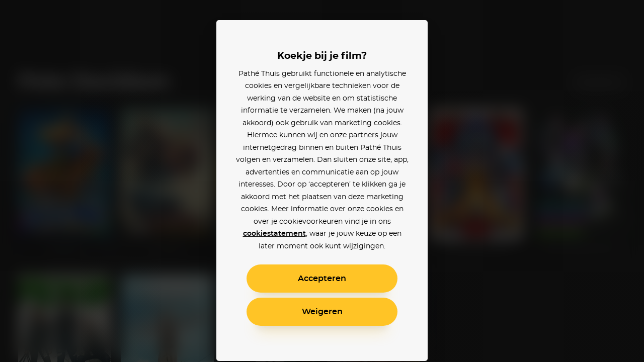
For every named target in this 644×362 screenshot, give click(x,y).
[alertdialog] (322, 181)
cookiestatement (274, 234)
